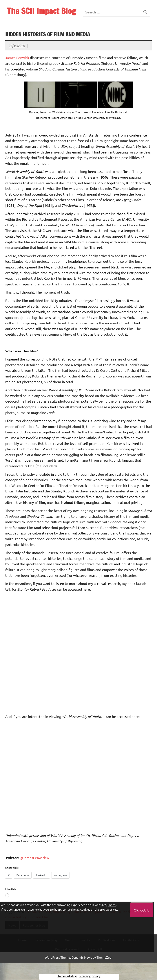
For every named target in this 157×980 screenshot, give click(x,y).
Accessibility (67, 977)
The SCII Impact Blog (42, 11)
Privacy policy (90, 977)
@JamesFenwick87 (35, 858)
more (112, 905)
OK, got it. (142, 910)
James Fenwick (17, 57)
